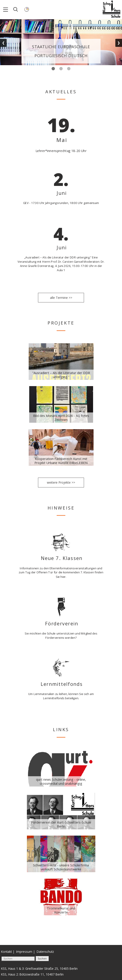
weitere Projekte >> (61, 482)
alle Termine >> (61, 298)
